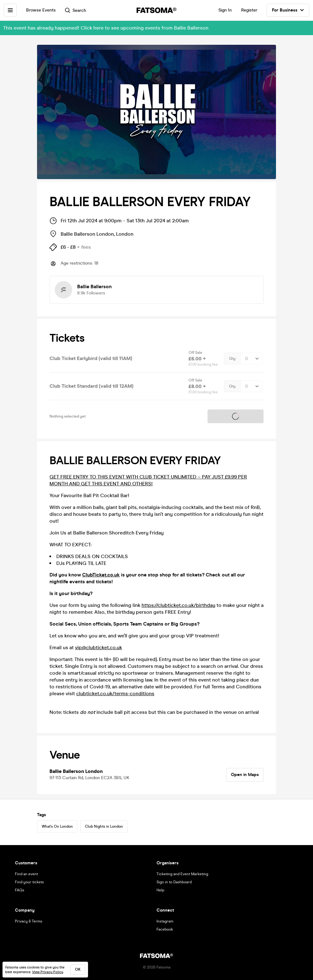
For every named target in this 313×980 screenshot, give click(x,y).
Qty (232, 358)
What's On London (57, 826)
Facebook (165, 929)
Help (160, 890)
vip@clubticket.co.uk (98, 647)
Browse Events (41, 10)
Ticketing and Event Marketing (182, 874)
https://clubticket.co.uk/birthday (178, 605)
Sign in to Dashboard (174, 882)
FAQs (20, 890)
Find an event (26, 874)
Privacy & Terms (29, 921)
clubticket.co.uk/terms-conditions (115, 693)
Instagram (165, 921)
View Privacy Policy (48, 972)
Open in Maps (245, 775)
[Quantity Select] (251, 358)
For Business (288, 10)
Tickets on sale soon (236, 416)
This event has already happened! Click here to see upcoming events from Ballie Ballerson (106, 28)
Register (249, 10)
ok (78, 969)
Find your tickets (29, 882)
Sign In (225, 10)
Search (76, 10)
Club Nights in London (104, 826)
